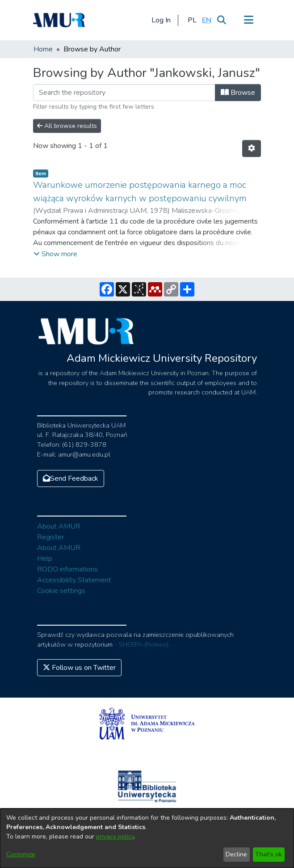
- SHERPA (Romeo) (141, 644)
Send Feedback (71, 478)
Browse (238, 93)
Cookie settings (61, 591)
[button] (192, 20)
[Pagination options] (252, 148)
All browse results (67, 126)
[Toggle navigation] (248, 20)
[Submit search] (221, 20)
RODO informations (67, 569)
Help (45, 559)
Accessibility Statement (74, 580)
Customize (21, 854)
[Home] (59, 20)
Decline (236, 854)
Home (43, 49)
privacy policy (115, 836)
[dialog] (147, 838)
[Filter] (124, 93)
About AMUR (59, 526)
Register (50, 537)
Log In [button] (162, 20)
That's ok (269, 854)
